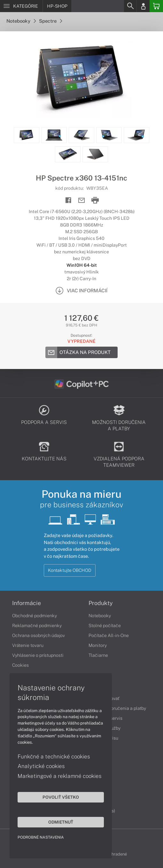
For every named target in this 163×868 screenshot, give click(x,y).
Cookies (20, 665)
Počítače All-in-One (109, 635)
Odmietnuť (61, 822)
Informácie (27, 603)
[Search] (130, 6)
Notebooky (21, 21)
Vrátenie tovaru (28, 645)
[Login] (143, 6)
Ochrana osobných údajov (39, 635)
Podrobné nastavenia (41, 837)
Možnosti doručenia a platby (117, 708)
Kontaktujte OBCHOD (70, 570)
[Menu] (21, 6)
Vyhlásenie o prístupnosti (38, 655)
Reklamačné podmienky (37, 626)
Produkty (101, 603)
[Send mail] (82, 200)
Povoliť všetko (61, 797)
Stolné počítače (105, 626)
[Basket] (156, 6)
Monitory (98, 645)
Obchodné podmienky (35, 616)
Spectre (50, 21)
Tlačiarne (98, 655)
